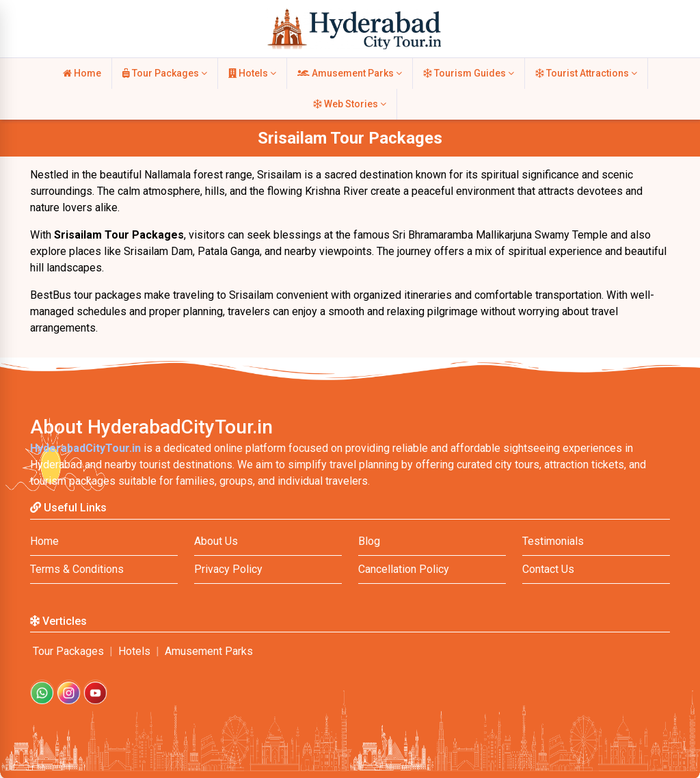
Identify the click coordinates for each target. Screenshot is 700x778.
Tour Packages (165, 73)
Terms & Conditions (77, 569)
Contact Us (548, 569)
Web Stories (350, 104)
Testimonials (553, 541)
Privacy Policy (228, 569)
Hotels (252, 73)
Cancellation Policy (404, 569)
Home (82, 73)
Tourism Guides (469, 73)
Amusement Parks (350, 73)
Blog (369, 541)
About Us (216, 541)
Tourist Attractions (586, 73)
